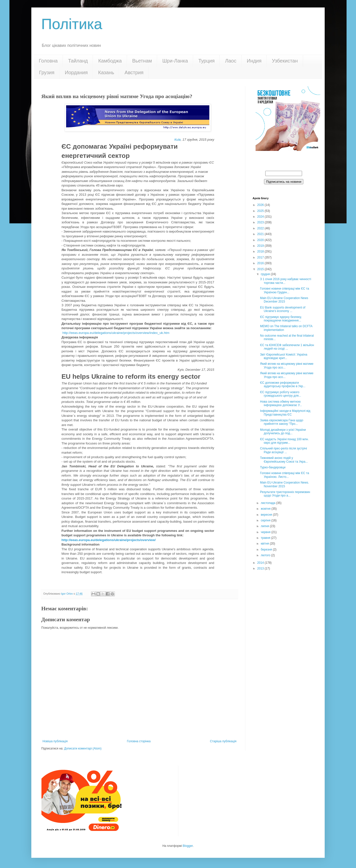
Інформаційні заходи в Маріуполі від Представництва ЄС (285, 413)
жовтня (266, 509)
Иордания (76, 72)
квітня (265, 544)
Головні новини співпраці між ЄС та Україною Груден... (285, 290)
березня (267, 550)
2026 (261, 205)
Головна (48, 61)
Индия (254, 61)
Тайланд (78, 61)
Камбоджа (110, 61)
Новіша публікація (55, 741)
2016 (261, 263)
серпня (266, 520)
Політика (72, 24)
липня (265, 526)
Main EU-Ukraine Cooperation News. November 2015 (285, 484)
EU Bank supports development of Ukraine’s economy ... (283, 309)
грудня (266, 274)
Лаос (231, 61)
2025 (261, 211)
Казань (106, 72)
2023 (261, 222)
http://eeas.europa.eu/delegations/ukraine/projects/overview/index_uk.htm (116, 333)
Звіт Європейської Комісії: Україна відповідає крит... (284, 356)
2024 (261, 217)
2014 (261, 563)
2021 (261, 234)
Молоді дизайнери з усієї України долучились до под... (283, 432)
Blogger (188, 846)
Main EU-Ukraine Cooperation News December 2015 (284, 300)
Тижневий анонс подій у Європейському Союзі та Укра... (284, 460)
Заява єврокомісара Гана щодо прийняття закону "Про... (282, 422)
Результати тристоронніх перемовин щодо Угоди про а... (285, 494)
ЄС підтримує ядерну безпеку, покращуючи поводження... (281, 319)
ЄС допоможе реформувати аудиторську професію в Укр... (283, 384)
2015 (261, 269)
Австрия (134, 72)
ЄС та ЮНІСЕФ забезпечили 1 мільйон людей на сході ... (287, 347)
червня (266, 532)
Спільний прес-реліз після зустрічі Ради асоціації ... (284, 450)
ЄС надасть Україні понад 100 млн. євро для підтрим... (284, 441)
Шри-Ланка (175, 61)
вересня (267, 515)
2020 (261, 240)
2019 (261, 246)
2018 (261, 251)
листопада (268, 503)
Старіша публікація (223, 741)
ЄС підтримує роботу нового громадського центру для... (281, 394)
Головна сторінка (139, 741)
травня (266, 538)
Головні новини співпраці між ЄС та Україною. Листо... (285, 475)
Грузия (47, 72)
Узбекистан (285, 61)
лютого (266, 555)
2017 (261, 257)
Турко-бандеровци (273, 467)
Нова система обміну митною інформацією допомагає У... (281, 403)
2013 (261, 568)
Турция (206, 61)
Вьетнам (142, 61)
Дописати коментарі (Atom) (83, 748)
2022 (261, 228)
